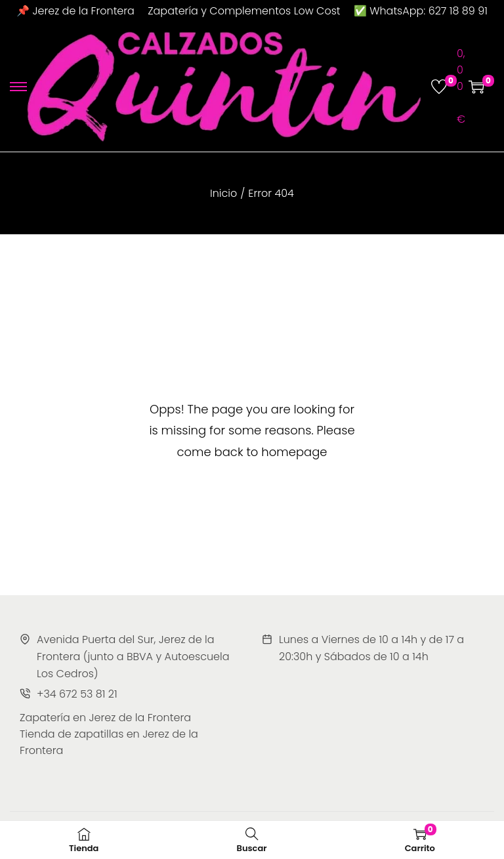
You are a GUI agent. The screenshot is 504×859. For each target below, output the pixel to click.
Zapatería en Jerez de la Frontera (105, 718)
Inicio (223, 193)
